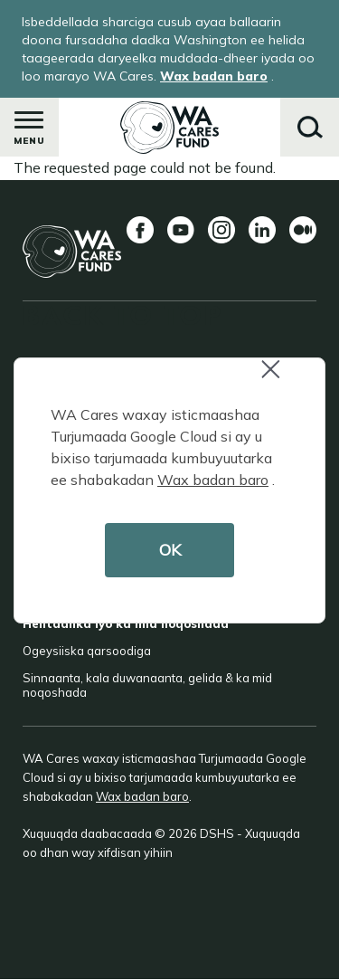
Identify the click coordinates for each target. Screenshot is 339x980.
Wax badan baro (213, 480)
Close (278, 379)
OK (170, 550)
